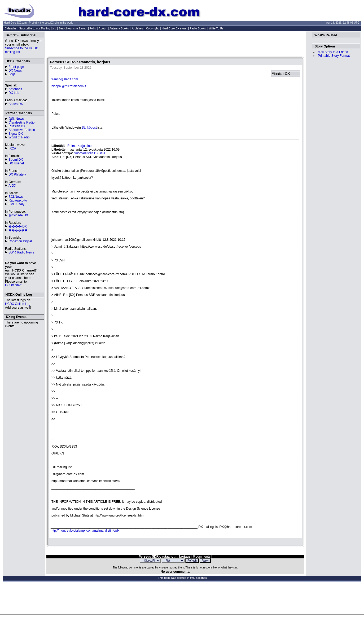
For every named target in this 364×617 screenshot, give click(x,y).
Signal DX (16, 134)
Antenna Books (119, 29)
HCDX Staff (13, 285)
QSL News (16, 119)
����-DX (18, 226)
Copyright (152, 29)
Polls (93, 29)
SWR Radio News (21, 252)
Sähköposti (89, 128)
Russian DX (17, 126)
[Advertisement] (176, 45)
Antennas (15, 89)
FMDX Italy (16, 204)
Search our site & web (72, 29)
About (102, 29)
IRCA (12, 148)
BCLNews (16, 197)
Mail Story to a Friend (333, 52)
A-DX (12, 186)
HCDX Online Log (18, 304)
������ (18, 230)
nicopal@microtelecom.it (69, 86)
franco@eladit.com (65, 79)
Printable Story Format (334, 56)
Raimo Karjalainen (80, 146)
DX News (15, 71)
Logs (12, 74)
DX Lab (14, 93)
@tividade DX (18, 215)
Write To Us (216, 29)
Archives (137, 29)
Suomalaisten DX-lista (90, 153)
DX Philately (17, 174)
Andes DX (16, 104)
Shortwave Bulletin (22, 130)
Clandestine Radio (21, 122)
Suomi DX (16, 160)
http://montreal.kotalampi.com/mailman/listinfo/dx (85, 531)
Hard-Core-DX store (174, 29)
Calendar (10, 29)
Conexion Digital (20, 241)
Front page (16, 67)
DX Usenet (16, 163)
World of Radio (19, 137)
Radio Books (198, 29)
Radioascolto (18, 200)
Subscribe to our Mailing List (38, 29)
